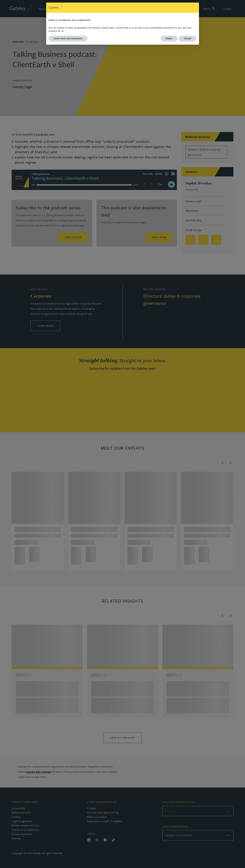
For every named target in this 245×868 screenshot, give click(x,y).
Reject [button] (169, 38)
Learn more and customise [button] (68, 38)
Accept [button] (188, 38)
